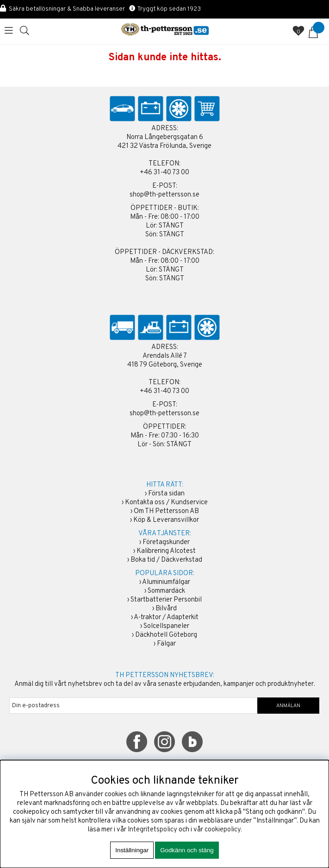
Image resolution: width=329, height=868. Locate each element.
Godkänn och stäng (187, 850)
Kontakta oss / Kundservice (166, 503)
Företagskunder (166, 542)
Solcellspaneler (166, 626)
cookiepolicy (223, 830)
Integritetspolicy (152, 830)
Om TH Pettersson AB (166, 511)
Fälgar (166, 644)
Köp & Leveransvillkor (166, 520)
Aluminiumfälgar (166, 582)
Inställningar (132, 850)
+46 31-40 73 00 (164, 173)
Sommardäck (166, 591)
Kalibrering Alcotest (166, 551)
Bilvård (166, 609)
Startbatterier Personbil (166, 600)
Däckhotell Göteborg (166, 635)
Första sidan (166, 494)
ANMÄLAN (288, 706)
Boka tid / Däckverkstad (166, 560)
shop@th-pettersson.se (164, 195)
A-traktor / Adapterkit (166, 618)
